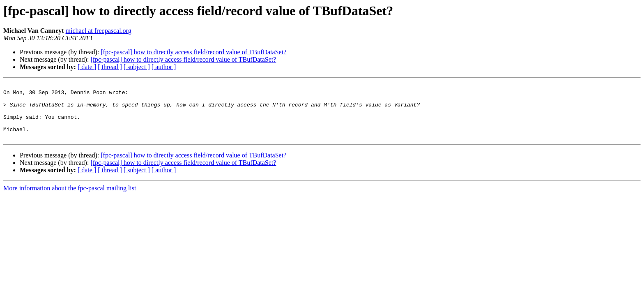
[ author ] (164, 67)
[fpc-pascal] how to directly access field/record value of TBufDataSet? (193, 52)
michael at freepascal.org (99, 31)
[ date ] (87, 67)
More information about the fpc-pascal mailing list (70, 199)
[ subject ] (137, 67)
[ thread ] (110, 67)
